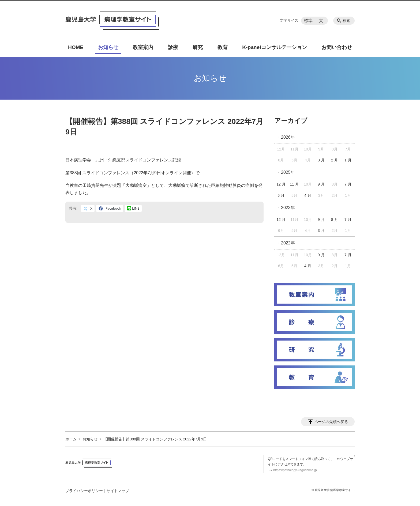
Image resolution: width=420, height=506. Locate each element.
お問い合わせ (337, 47)
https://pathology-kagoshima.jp (295, 470)
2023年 (288, 208)
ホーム (71, 439)
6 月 (281, 195)
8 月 (335, 220)
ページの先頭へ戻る (331, 422)
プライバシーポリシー (84, 491)
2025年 (288, 172)
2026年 (288, 137)
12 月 (281, 184)
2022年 (288, 243)
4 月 (308, 195)
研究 (198, 47)
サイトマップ (118, 491)
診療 (173, 47)
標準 (308, 20)
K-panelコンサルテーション (274, 47)
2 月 (335, 160)
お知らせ (108, 47)
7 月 (348, 184)
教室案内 (143, 47)
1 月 (348, 160)
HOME (76, 47)
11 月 (294, 184)
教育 (223, 47)
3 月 (321, 160)
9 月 (321, 184)
